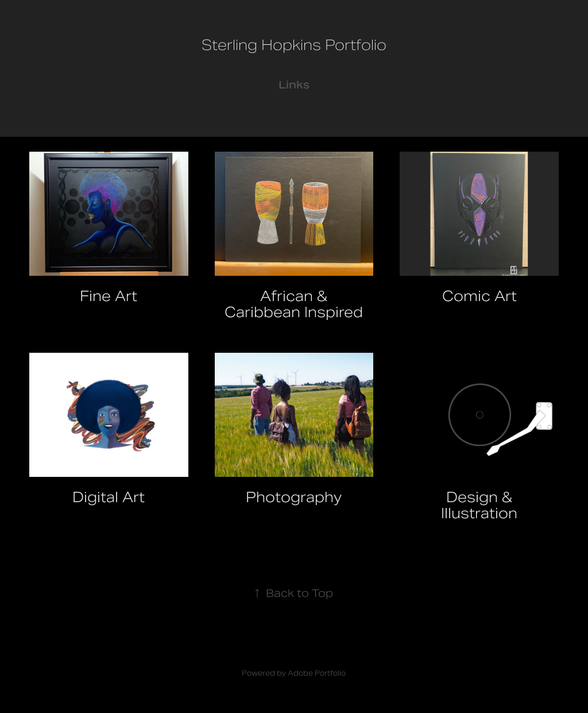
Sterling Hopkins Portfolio (294, 45)
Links (294, 85)
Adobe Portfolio (317, 673)
